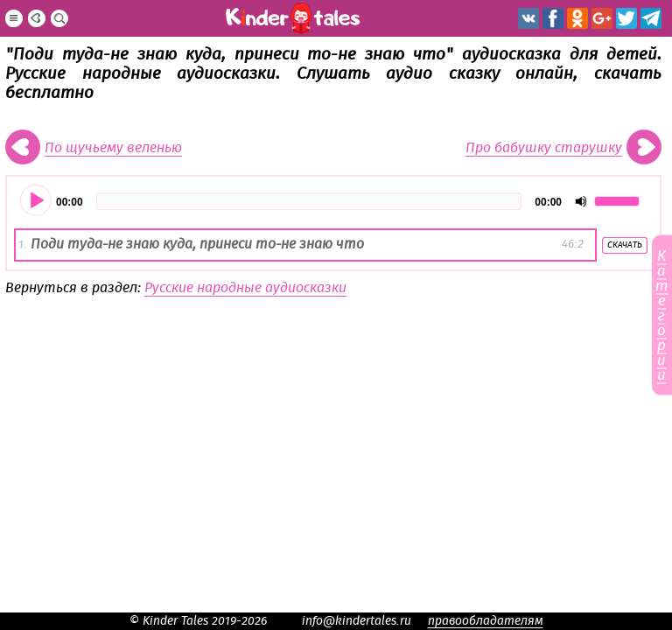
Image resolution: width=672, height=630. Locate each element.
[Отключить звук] (581, 201)
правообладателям (486, 621)
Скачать (625, 245)
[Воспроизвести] (37, 201)
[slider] (309, 201)
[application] (333, 201)
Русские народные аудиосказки (245, 288)
